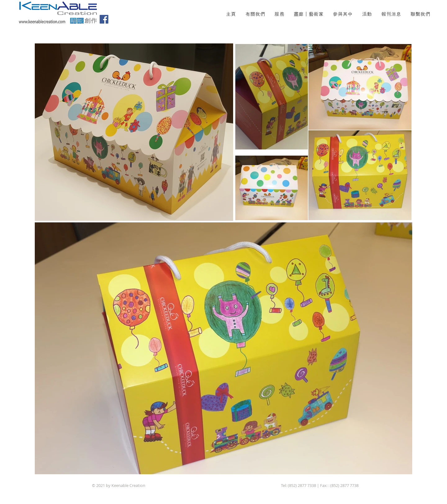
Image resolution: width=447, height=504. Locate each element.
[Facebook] (104, 19)
